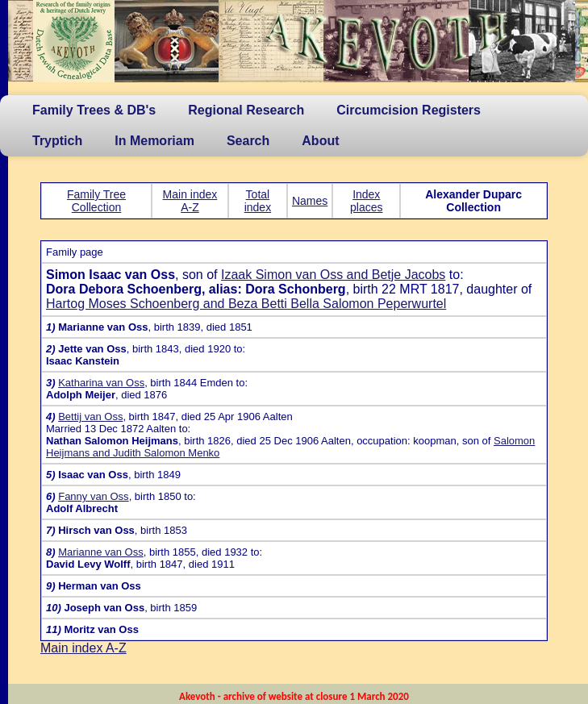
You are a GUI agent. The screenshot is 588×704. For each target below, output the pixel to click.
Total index (258, 201)
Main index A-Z (190, 201)
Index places (366, 201)
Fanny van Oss (93, 496)
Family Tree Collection (96, 201)
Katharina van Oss (101, 383)
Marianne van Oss (101, 552)
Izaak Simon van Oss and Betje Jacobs (333, 275)
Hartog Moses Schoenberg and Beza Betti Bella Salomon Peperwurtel (246, 304)
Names (310, 201)
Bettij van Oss (90, 417)
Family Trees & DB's (94, 110)
